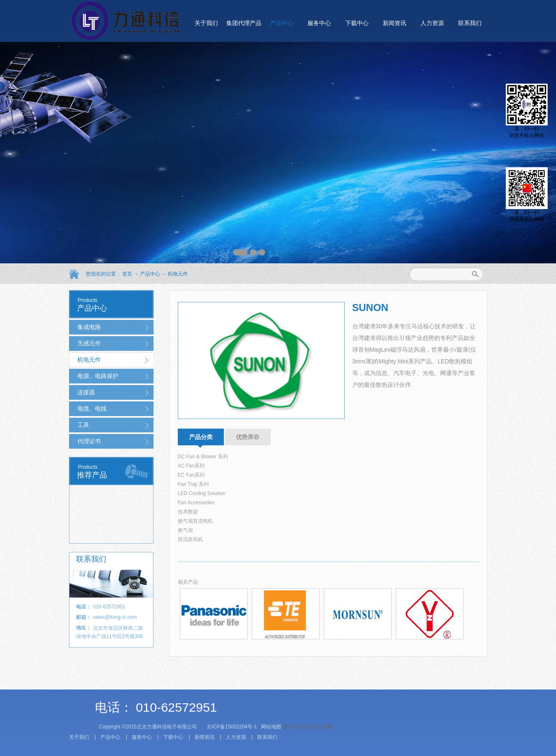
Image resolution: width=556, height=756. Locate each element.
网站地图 (270, 727)
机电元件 (178, 274)
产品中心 (150, 274)
